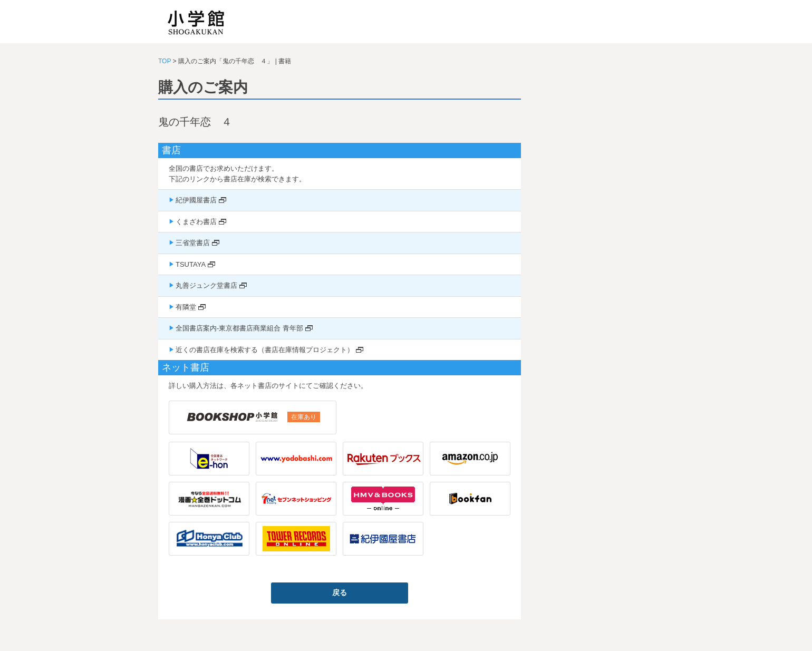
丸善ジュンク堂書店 (206, 285)
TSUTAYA (191, 264)
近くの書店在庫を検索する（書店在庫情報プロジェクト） (265, 350)
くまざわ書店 (196, 222)
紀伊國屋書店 (196, 200)
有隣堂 (186, 307)
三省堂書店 (193, 243)
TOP (165, 61)
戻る (340, 592)
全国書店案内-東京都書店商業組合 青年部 (239, 328)
